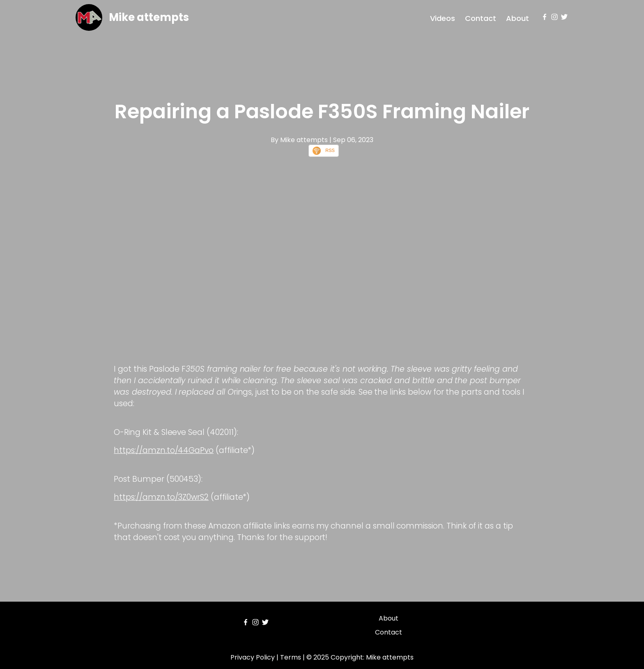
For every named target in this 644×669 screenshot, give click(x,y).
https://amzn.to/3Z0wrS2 (161, 497)
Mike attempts (149, 17)
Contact (481, 18)
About (517, 18)
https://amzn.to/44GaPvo (164, 450)
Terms (291, 657)
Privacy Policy (253, 657)
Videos (443, 18)
